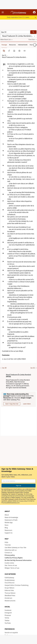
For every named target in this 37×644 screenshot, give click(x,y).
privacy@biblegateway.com (11, 503)
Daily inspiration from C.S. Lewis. (18, 17)
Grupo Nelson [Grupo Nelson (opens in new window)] (10, 588)
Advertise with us (11, 550)
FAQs (6, 542)
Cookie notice (9, 563)
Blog (6, 528)
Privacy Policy (23, 501)
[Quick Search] (15, 32)
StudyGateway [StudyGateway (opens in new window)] (10, 580)
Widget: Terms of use (12, 568)
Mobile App (9, 522)
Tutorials (8, 545)
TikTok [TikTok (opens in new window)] (7, 618)
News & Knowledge (11, 517)
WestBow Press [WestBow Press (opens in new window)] (10, 595)
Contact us (8, 553)
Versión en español (11, 633)
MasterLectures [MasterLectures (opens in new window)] (10, 601)
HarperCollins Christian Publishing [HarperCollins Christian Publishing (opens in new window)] (17, 585)
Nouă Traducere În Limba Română (18, 375)
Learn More (27, 404)
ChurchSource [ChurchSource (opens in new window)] (10, 583)
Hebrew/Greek (23, 45)
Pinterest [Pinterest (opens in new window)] (8, 615)
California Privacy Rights (14, 558)
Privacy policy (10, 555)
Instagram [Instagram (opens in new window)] (8, 613)
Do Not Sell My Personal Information (18, 560)
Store (7, 525)
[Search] (33, 32)
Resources (12, 45)
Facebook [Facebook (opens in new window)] (8, 610)
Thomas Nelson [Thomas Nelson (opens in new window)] (10, 593)
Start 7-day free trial (12, 404)
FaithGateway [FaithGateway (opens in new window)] (9, 578)
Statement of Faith (11, 520)
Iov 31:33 (7, 359)
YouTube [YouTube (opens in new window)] (8, 623)
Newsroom (8, 530)
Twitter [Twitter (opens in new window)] (7, 620)
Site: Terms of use (11, 565)
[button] (34, 12)
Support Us (9, 533)
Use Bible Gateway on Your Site (15, 547)
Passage (4, 45)
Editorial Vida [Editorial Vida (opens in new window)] (9, 590)
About (7, 515)
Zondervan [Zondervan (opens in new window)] (8, 598)
